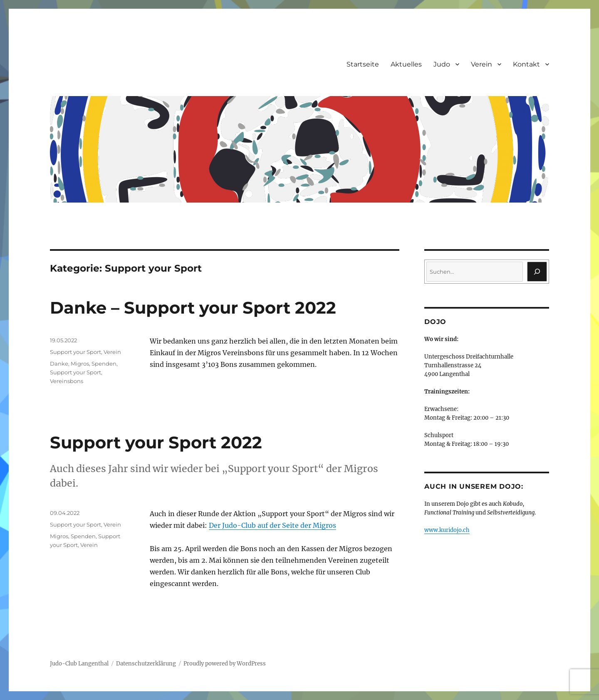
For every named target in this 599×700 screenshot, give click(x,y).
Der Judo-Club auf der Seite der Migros (272, 525)
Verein (481, 64)
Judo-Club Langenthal (79, 664)
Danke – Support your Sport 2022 (193, 308)
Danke (59, 364)
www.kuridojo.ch (447, 530)
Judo (442, 64)
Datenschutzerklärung (146, 664)
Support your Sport (75, 352)
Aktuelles (406, 64)
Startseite (363, 64)
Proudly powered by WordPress (225, 664)
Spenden (104, 364)
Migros (80, 364)
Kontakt (526, 64)
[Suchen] (537, 272)
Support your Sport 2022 (156, 442)
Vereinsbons (67, 381)
